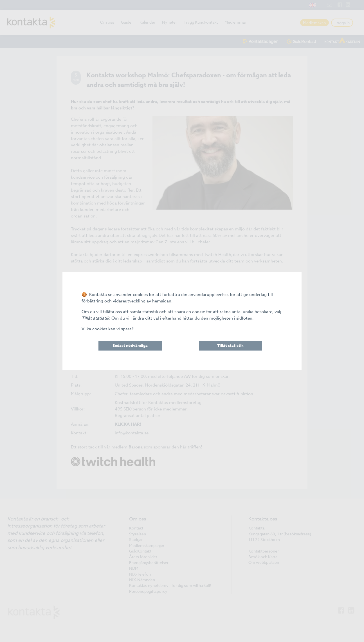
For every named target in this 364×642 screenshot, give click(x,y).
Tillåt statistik (230, 346)
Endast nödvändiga (130, 346)
